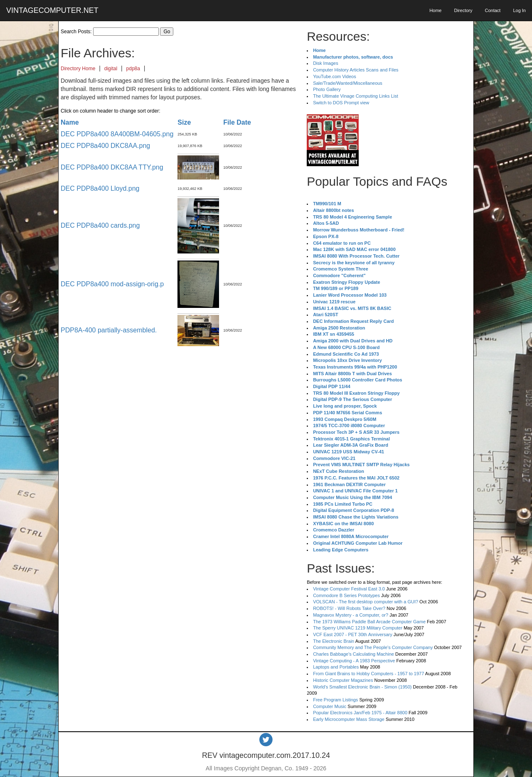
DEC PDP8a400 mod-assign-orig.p (112, 284)
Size (184, 122)
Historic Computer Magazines (343, 680)
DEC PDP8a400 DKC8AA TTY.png (112, 167)
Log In (519, 10)
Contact (493, 10)
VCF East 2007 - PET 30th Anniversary (353, 634)
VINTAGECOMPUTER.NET (52, 10)
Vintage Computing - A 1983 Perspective (354, 661)
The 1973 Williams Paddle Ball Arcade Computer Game (369, 622)
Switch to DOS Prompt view (341, 103)
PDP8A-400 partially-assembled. (109, 330)
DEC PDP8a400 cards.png (100, 225)
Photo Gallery (327, 89)
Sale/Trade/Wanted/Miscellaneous (348, 83)
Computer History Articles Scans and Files (356, 70)
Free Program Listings (335, 700)
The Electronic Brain (334, 641)
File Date (237, 122)
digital (111, 69)
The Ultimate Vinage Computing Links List (356, 96)
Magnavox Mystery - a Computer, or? (351, 615)
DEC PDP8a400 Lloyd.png (100, 188)
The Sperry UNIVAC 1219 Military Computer (358, 628)
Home (435, 10)
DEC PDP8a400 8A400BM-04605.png (117, 134)
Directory (463, 10)
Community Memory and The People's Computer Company (373, 647)
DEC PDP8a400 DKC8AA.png (105, 146)
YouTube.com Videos (335, 76)
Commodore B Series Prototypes (346, 595)
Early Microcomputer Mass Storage (349, 719)
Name (70, 122)
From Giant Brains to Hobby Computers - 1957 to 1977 (368, 674)
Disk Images (326, 63)
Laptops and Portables (336, 667)
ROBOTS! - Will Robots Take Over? (349, 608)
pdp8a (133, 69)
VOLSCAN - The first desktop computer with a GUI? (366, 602)
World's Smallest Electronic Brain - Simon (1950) (362, 687)
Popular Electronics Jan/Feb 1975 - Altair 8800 (360, 713)
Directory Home (78, 69)
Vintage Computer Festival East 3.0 (349, 589)
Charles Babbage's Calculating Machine (353, 654)
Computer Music (330, 706)
